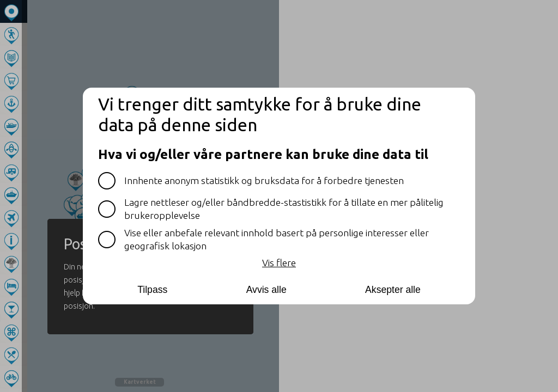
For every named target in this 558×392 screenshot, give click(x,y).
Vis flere (279, 263)
